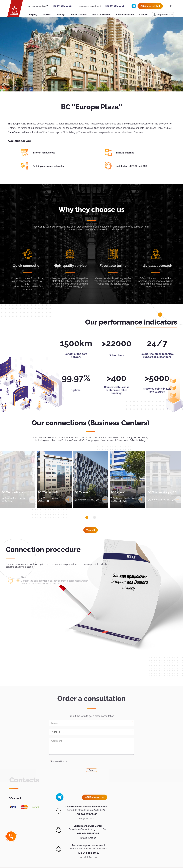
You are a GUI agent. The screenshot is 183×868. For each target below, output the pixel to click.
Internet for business (44, 153)
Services (47, 15)
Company (32, 15)
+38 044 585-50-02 (62, 6)
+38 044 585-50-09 (115, 6)
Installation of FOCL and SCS (131, 166)
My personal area (165, 15)
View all (90, 530)
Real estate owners (101, 15)
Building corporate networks (48, 166)
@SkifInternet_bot (150, 6)
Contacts (144, 15)
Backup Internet (125, 153)
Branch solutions (78, 15)
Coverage (60, 15)
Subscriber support (125, 15)
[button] (87, 517)
